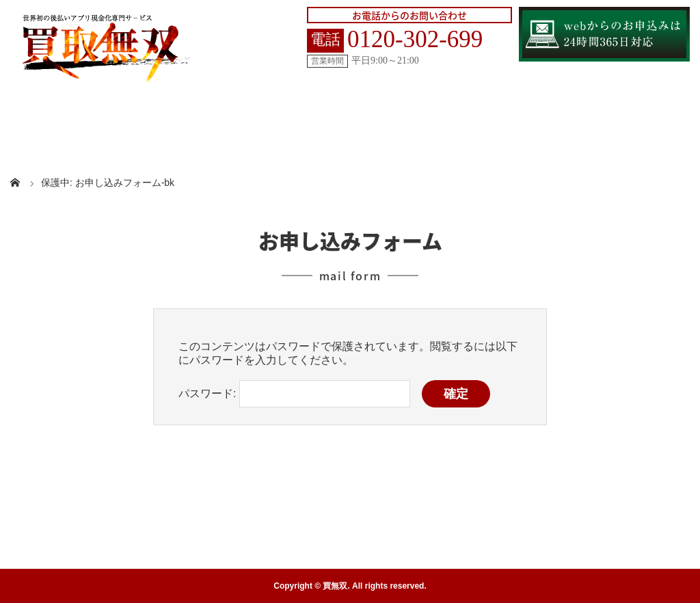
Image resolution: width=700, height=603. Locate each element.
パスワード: (294, 393)
